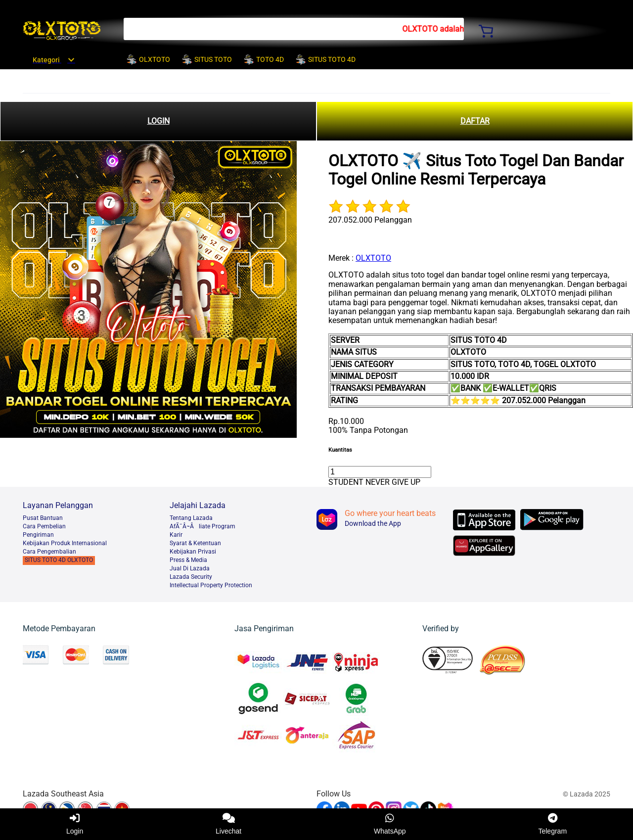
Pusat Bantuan (43, 518)
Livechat (228, 824)
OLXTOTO (373, 258)
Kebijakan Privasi (193, 552)
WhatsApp (390, 824)
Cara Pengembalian (49, 552)
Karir (176, 535)
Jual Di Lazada (190, 568)
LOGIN (158, 121)
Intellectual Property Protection (211, 585)
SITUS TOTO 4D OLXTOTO (59, 560)
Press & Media (188, 560)
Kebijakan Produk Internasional (65, 543)
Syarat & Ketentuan (195, 543)
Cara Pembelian (44, 526)
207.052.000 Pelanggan (370, 220)
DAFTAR (475, 121)
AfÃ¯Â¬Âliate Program (203, 526)
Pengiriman (38, 535)
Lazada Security (191, 577)
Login (75, 824)
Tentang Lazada (191, 518)
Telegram (552, 824)
